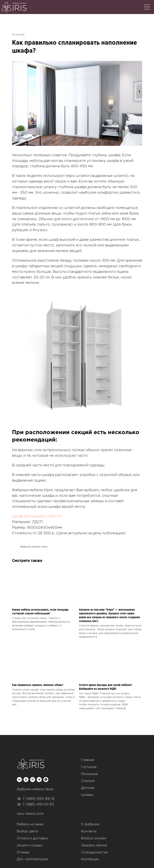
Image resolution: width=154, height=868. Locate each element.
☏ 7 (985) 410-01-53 (35, 801)
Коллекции (90, 856)
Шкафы (87, 792)
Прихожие (89, 771)
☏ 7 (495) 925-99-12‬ (36, 796)
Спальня (88, 778)
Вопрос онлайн (94, 835)
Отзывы (23, 849)
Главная (88, 757)
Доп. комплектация (32, 856)
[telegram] (39, 777)
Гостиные (89, 764)
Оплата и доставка (32, 835)
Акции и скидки (30, 842)
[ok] (26, 777)
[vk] (19, 777)
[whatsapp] (46, 777)
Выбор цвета (27, 828)
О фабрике (90, 821)
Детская (88, 785)
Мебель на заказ (30, 821)
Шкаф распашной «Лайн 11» (38, 514)
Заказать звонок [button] (94, 842)
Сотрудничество (94, 849)
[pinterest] (33, 777)
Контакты (89, 828)
